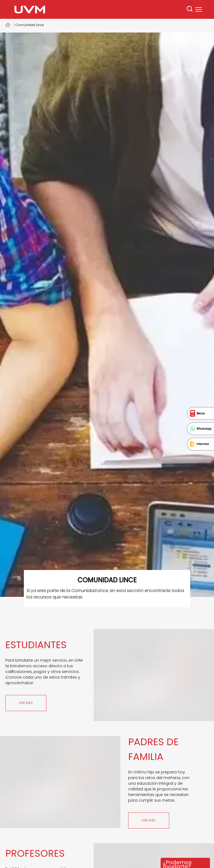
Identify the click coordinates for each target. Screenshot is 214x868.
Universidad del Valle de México (10, 25)
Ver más (26, 703)
